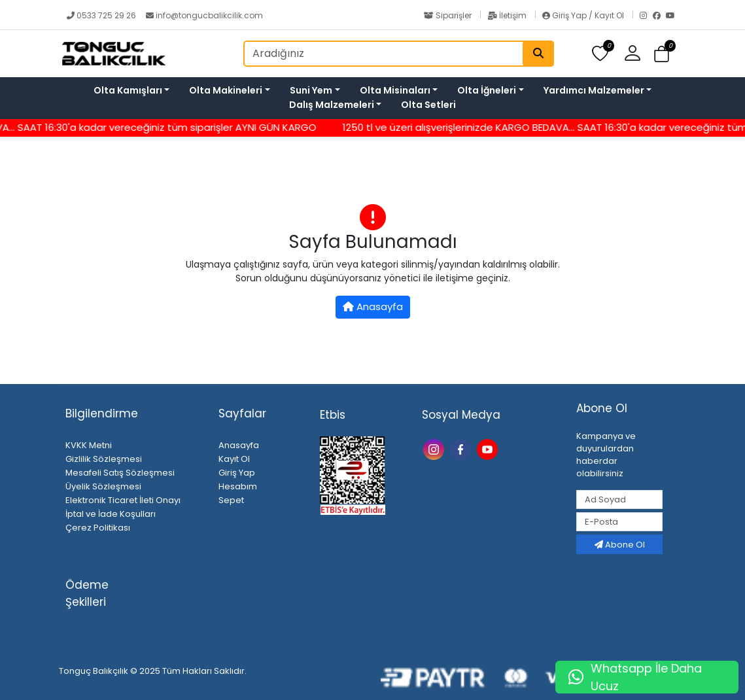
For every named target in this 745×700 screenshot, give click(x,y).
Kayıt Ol (234, 459)
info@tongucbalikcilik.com (204, 15)
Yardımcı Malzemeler (594, 90)
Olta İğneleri (487, 90)
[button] (637, 54)
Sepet (231, 500)
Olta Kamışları (128, 90)
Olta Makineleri (226, 90)
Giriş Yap (237, 473)
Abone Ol (620, 545)
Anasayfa (373, 306)
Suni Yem (311, 90)
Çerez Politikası (98, 528)
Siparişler (449, 15)
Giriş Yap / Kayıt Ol (584, 15)
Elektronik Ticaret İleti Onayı (123, 500)
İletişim (508, 15)
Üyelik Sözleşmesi (103, 486)
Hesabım (238, 486)
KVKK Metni (89, 445)
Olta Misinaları (395, 90)
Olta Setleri (428, 105)
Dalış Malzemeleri (332, 105)
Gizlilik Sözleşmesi (104, 459)
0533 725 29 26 (102, 15)
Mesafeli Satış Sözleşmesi (120, 473)
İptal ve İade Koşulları (111, 514)
